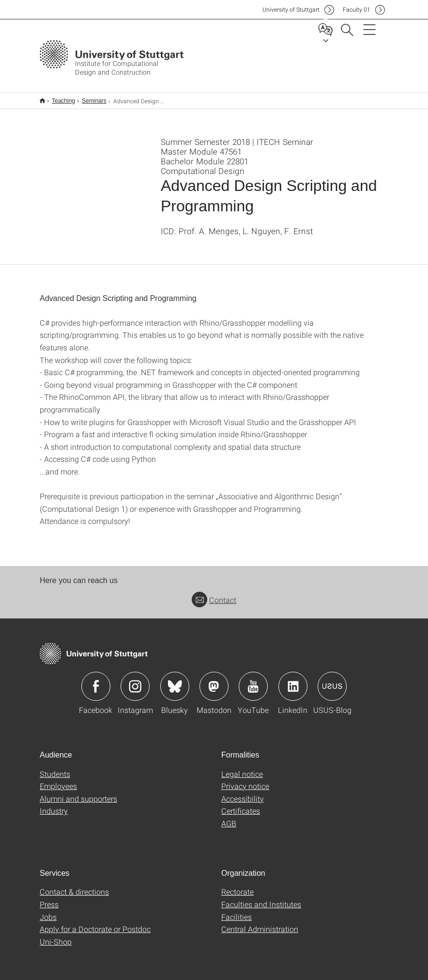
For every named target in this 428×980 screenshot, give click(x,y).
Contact (214, 593)
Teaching (58, 97)
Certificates (241, 804)
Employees (58, 780)
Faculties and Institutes (261, 898)
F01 (357, 9)
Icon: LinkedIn (293, 680)
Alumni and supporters (78, 792)
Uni (291, 9)
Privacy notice (245, 780)
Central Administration (260, 923)
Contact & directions (74, 885)
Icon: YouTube (253, 680)
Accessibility (243, 792)
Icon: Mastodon (214, 680)
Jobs (48, 910)
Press (49, 898)
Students (55, 767)
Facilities (237, 910)
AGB (229, 817)
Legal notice (242, 767)
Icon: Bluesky (175, 680)
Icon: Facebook (96, 680)
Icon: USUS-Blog (332, 680)
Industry (54, 804)
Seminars (89, 97)
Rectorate (237, 885)
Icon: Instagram (135, 680)
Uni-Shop (56, 935)
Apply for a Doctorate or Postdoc (95, 923)
